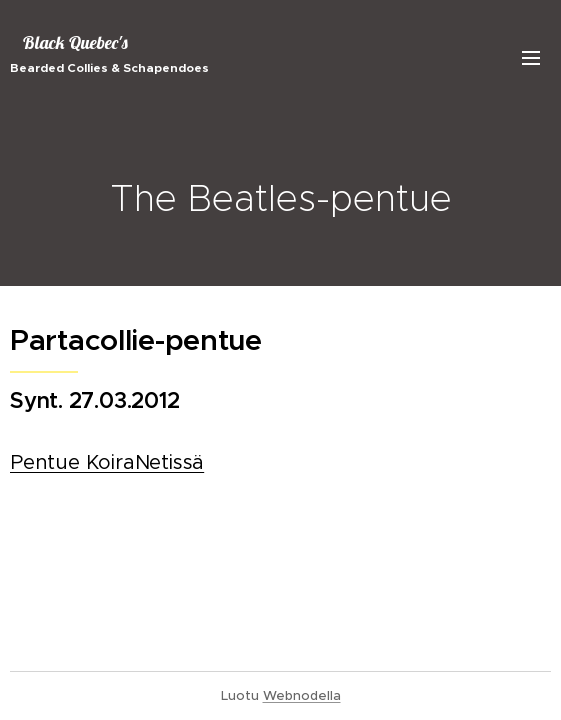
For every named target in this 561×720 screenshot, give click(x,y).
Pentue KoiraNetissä (107, 463)
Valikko (531, 58)
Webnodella (302, 695)
